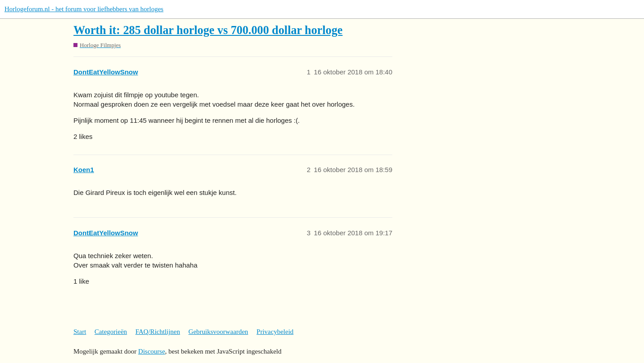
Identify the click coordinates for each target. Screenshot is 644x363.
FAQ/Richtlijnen (158, 332)
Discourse (152, 351)
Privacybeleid (275, 332)
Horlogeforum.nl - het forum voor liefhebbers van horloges (84, 9)
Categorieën (111, 332)
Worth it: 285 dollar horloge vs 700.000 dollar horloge (208, 30)
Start (80, 332)
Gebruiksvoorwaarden (218, 332)
